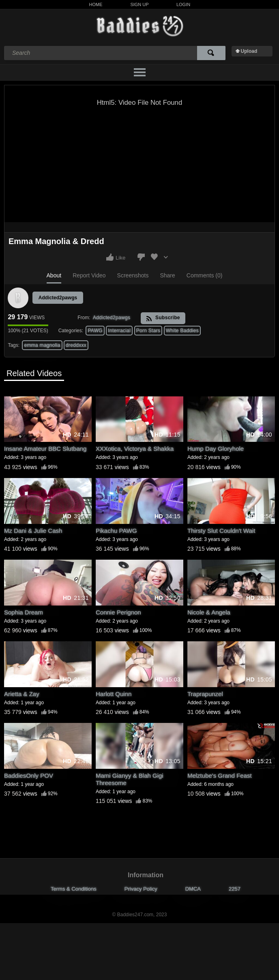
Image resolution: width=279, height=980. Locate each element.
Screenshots (133, 275)
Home (96, 4)
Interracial (119, 331)
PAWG (95, 331)
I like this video (110, 257)
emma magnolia (42, 345)
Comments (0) (205, 275)
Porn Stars (148, 331)
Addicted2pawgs (58, 298)
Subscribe (163, 318)
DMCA (193, 889)
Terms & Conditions (74, 889)
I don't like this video (141, 257)
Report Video (89, 275)
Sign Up (139, 4)
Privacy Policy (141, 889)
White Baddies (182, 331)
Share (167, 275)
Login (183, 4)
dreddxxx (76, 345)
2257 (235, 889)
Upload (249, 51)
